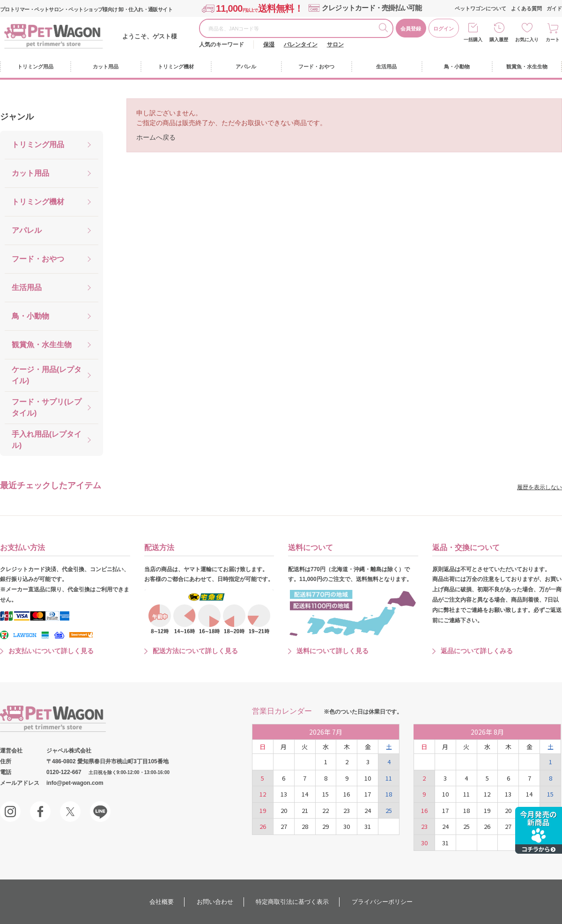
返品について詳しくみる (477, 651)
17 (368, 794)
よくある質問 (526, 8)
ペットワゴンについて (481, 8)
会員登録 (411, 29)
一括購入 (473, 40)
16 (347, 794)
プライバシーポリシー (382, 902)
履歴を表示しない (540, 487)
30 (347, 826)
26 (263, 826)
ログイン (444, 29)
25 (389, 810)
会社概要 (162, 902)
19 (263, 810)
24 (368, 810)
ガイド (554, 8)
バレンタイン (301, 45)
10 (368, 778)
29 (325, 826)
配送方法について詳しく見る (195, 651)
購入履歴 (499, 40)
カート (553, 40)
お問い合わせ (215, 902)
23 (347, 810)
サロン (335, 45)
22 (325, 810)
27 (284, 826)
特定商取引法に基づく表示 (292, 902)
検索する (385, 29)
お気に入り (527, 40)
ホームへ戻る (156, 137)
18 (389, 794)
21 (305, 810)
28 (305, 826)
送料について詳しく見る (333, 651)
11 (389, 778)
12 (263, 794)
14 (305, 794)
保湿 (269, 45)
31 (368, 826)
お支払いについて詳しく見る (51, 651)
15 (325, 794)
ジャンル (17, 117)
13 (284, 794)
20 (284, 810)
